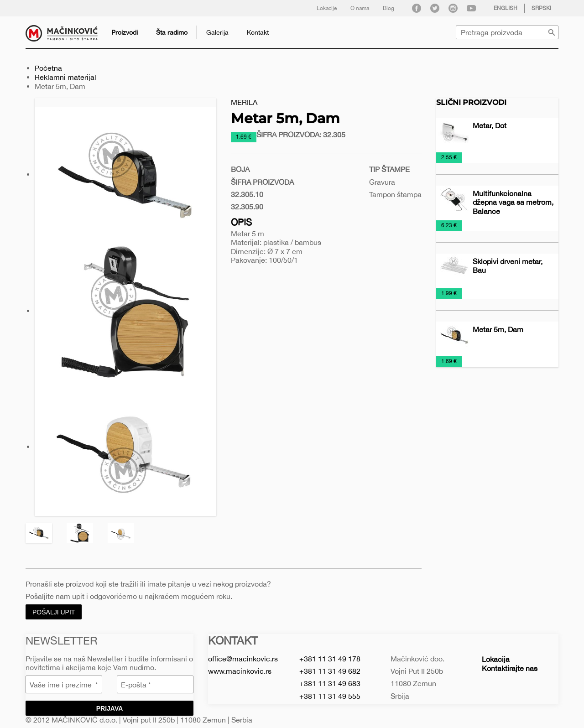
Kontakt (258, 32)
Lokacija (496, 659)
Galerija (217, 32)
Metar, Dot (490, 125)
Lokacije (327, 8)
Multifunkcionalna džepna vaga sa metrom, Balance (513, 202)
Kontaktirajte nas (510, 668)
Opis (241, 222)
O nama (360, 8)
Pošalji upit (54, 612)
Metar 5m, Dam (498, 329)
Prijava (110, 708)
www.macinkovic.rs (240, 671)
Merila (244, 102)
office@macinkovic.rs (243, 659)
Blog (388, 8)
